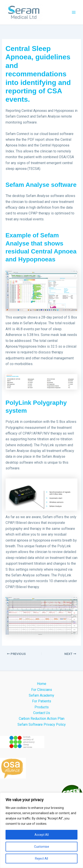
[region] (41, 830)
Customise (42, 847)
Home (42, 684)
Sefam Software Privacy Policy (42, 725)
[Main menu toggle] (74, 12)
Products (42, 707)
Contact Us (42, 713)
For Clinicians (42, 690)
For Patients (42, 701)
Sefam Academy (41, 695)
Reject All (41, 859)
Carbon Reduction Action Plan (42, 719)
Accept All (42, 835)
